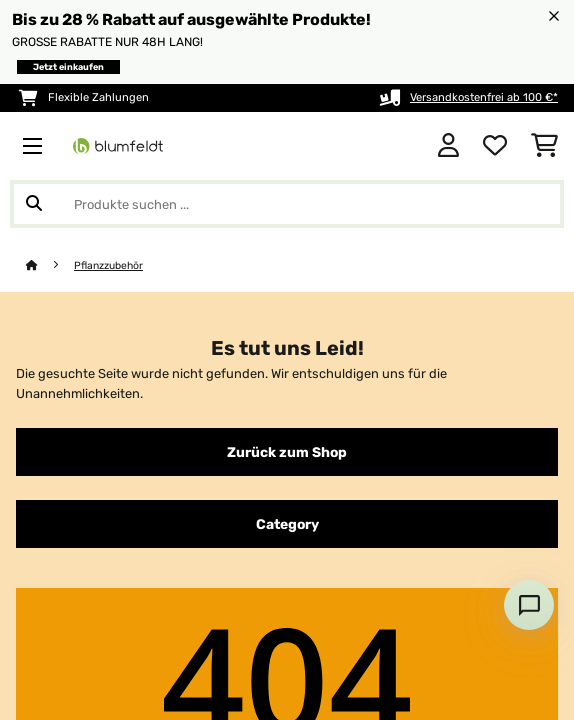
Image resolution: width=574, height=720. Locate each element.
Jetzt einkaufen (68, 67)
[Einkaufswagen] (544, 146)
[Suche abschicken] (34, 204)
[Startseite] (50, 265)
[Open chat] (529, 605)
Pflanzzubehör (108, 265)
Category (287, 524)
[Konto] (448, 146)
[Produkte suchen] (287, 204)
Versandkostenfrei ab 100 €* (484, 97)
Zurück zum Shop (287, 452)
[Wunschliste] (495, 146)
